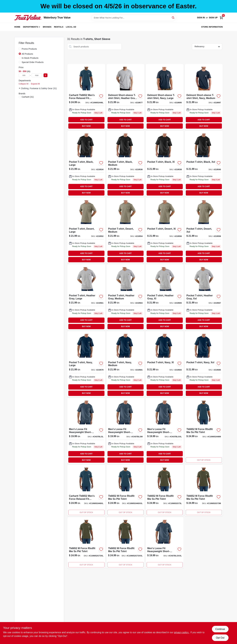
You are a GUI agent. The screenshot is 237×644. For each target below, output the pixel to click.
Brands (47, 27)
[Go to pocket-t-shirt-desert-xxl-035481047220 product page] (204, 231)
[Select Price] (45, 75)
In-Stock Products (30, 58)
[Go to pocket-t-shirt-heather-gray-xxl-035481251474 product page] (204, 297)
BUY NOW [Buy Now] (86, 126)
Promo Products (29, 49)
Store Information (212, 27)
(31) (28, 97)
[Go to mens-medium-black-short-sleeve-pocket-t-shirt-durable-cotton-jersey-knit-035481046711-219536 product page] (125, 164)
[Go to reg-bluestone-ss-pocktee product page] (165, 543)
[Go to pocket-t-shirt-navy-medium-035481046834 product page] (125, 364)
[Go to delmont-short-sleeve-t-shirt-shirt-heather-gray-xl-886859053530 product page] (125, 97)
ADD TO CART (86, 120)
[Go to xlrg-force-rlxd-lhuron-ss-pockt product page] (86, 490)
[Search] (173, 17)
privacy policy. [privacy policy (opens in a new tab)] (181, 632)
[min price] (24, 75)
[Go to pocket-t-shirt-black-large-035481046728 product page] (86, 164)
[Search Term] (134, 18)
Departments (31, 27)
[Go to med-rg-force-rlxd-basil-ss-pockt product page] (204, 490)
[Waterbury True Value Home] (28, 18)
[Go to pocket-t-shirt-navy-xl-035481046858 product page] (165, 364)
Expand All (35, 84)
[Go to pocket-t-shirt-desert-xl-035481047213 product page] (165, 231)
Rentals (59, 27)
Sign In (201, 18)
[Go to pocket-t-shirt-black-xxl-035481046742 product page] (204, 164)
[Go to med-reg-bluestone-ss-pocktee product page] (125, 431)
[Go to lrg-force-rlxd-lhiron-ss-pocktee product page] (86, 97)
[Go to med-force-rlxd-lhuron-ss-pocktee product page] (204, 431)
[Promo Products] (20, 49)
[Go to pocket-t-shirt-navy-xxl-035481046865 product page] (204, 364)
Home (17, 27)
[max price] (37, 75)
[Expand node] (20, 88)
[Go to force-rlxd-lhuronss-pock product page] (125, 490)
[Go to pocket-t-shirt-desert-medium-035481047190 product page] (125, 231)
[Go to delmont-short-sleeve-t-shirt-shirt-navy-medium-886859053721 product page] (204, 97)
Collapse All (24, 84)
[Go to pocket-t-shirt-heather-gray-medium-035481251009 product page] (125, 297)
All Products (27, 54)
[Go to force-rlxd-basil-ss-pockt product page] (125, 543)
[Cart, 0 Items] (221, 18)
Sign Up (213, 18)
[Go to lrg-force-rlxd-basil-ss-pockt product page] (165, 490)
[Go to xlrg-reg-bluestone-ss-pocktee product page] (165, 431)
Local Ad (71, 27)
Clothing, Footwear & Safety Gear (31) (39, 88)
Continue (220, 629)
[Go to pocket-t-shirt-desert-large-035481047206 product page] (86, 231)
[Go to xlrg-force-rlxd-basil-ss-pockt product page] (86, 543)
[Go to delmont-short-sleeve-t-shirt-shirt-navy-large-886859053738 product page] (165, 97)
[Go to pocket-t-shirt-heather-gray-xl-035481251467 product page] (165, 297)
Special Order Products (33, 62)
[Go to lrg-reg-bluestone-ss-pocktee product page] (86, 431)
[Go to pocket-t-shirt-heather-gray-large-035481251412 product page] (86, 297)
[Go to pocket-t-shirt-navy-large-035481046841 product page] (86, 364)
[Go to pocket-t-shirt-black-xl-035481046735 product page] (165, 164)
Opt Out (220, 638)
